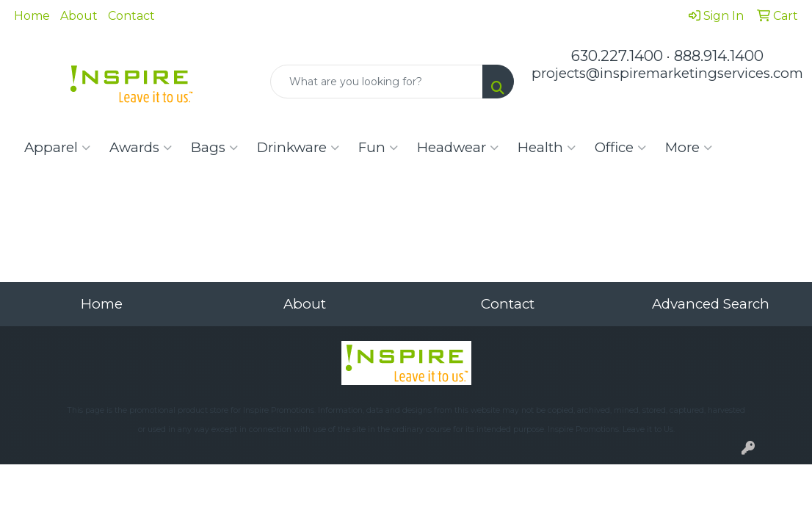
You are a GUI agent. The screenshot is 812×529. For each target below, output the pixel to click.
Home (32, 16)
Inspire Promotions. (279, 410)
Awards (141, 148)
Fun (378, 148)
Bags (214, 148)
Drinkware (298, 148)
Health (547, 148)
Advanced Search (711, 304)
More (689, 148)
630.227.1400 (617, 56)
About (79, 16)
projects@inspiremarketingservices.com (667, 73)
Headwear (458, 148)
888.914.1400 (719, 56)
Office (620, 148)
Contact (131, 16)
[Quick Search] (377, 82)
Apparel (57, 148)
